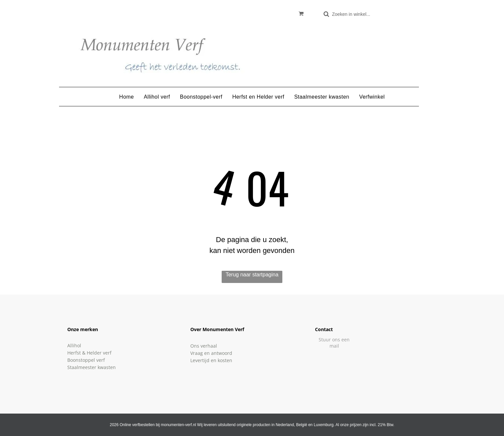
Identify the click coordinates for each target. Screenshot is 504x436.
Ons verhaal (204, 346)
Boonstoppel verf (86, 360)
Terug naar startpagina (252, 275)
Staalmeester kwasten (92, 367)
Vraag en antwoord (211, 353)
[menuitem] (126, 97)
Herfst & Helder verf (89, 353)
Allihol (74, 345)
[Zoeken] (354, 14)
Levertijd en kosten (211, 360)
